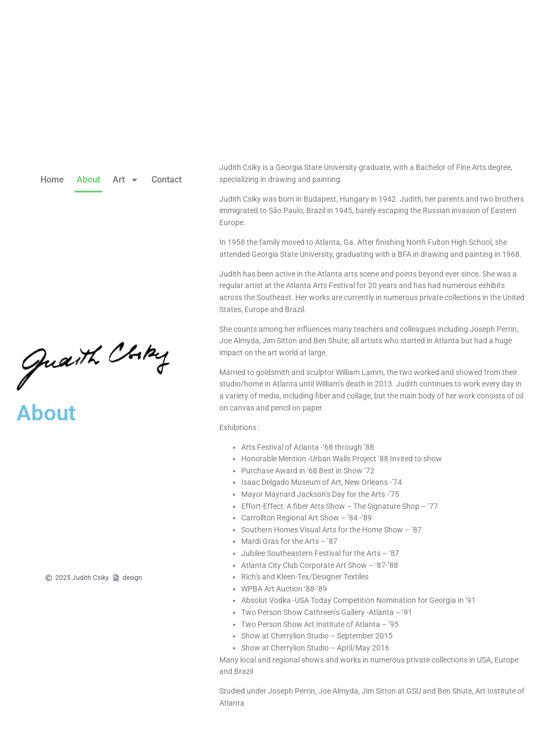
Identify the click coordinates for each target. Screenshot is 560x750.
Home (52, 180)
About (88, 180)
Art (126, 180)
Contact (167, 180)
